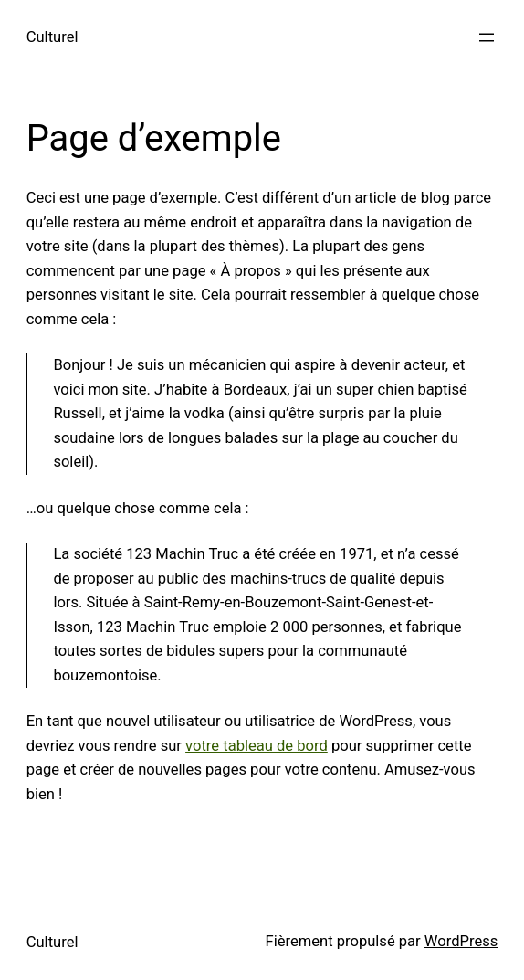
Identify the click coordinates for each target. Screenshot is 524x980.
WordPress (461, 941)
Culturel (52, 37)
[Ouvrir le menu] (487, 37)
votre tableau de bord (257, 746)
